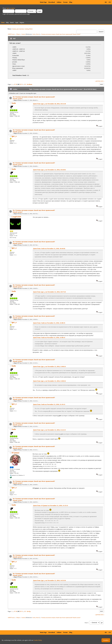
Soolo (34, 34)
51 (22, 84)
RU (106, 2)
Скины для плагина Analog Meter (22, 29)
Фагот (38, 34)
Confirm (106, 640)
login (8, 8)
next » (103, 81)
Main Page (43, 2)
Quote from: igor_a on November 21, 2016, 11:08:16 (49, 366)
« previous (98, 81)
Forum (65, 2)
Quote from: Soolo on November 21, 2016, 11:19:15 (49, 404)
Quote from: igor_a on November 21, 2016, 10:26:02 (49, 170)
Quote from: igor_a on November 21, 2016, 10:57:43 (49, 292)
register (13, 8)
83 (25, 84)
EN (110, 2)
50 (20, 84)
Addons (59, 2)
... (13, 84)
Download (52, 2)
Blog (71, 2)
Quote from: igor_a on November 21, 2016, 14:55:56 (49, 580)
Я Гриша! (15, 453)
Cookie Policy (38, 640)
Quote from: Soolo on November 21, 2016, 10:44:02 (49, 248)
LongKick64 (16, 217)
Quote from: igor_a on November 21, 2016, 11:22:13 (49, 430)
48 (16, 84)
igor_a (14, 136)
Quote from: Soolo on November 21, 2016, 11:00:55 (49, 323)
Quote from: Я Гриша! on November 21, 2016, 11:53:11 (51, 505)
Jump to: (86, 623)
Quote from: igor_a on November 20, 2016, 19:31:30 (49, 104)
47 (15, 84)
